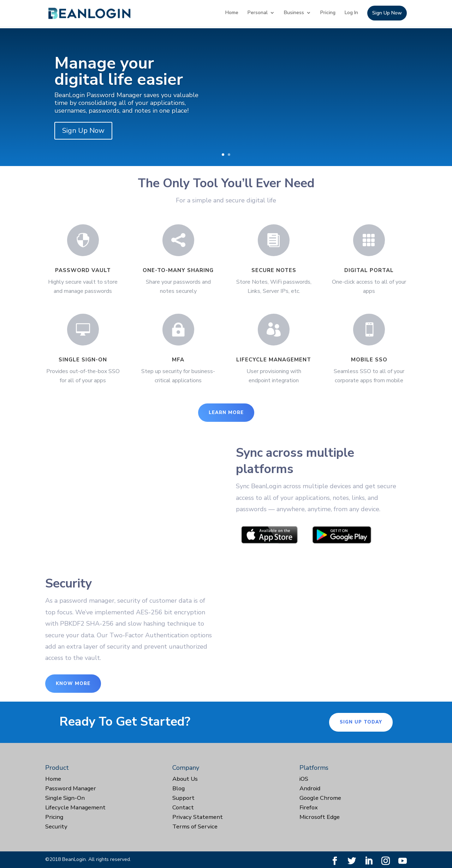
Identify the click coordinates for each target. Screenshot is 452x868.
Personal (258, 13)
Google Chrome (320, 798)
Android (310, 788)
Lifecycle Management (75, 807)
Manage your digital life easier (119, 71)
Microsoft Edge (320, 817)
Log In (351, 13)
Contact (183, 807)
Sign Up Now (387, 13)
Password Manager (71, 788)
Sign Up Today (361, 722)
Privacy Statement (198, 817)
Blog (179, 788)
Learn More (226, 413)
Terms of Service (195, 826)
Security (56, 826)
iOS (304, 779)
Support (183, 798)
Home (232, 13)
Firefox (309, 807)
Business (294, 13)
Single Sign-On (65, 798)
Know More (73, 684)
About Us (185, 779)
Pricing (328, 13)
